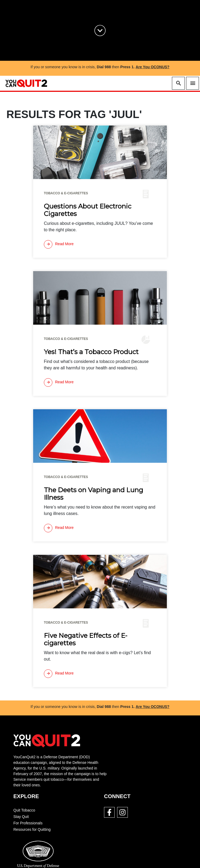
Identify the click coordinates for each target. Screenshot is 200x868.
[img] (100, 152)
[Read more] (59, 244)
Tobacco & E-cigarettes (66, 193)
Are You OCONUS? (152, 67)
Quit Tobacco (24, 810)
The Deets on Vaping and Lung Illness (93, 494)
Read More (59, 244)
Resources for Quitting (32, 829)
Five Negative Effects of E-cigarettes (86, 639)
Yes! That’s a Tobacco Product (91, 352)
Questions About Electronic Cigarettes (88, 210)
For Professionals (28, 823)
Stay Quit (21, 817)
